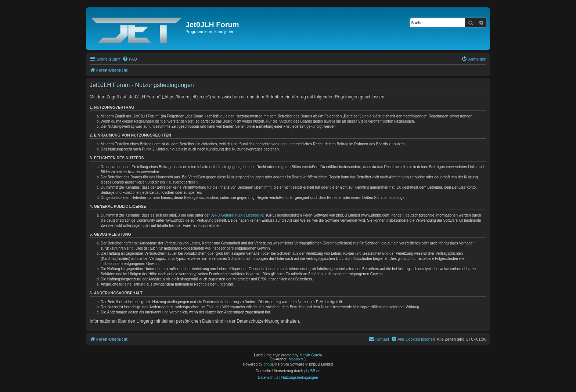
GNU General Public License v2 (238, 215)
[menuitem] (130, 59)
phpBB (269, 364)
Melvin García (311, 355)
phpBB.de (312, 371)
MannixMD (298, 359)
